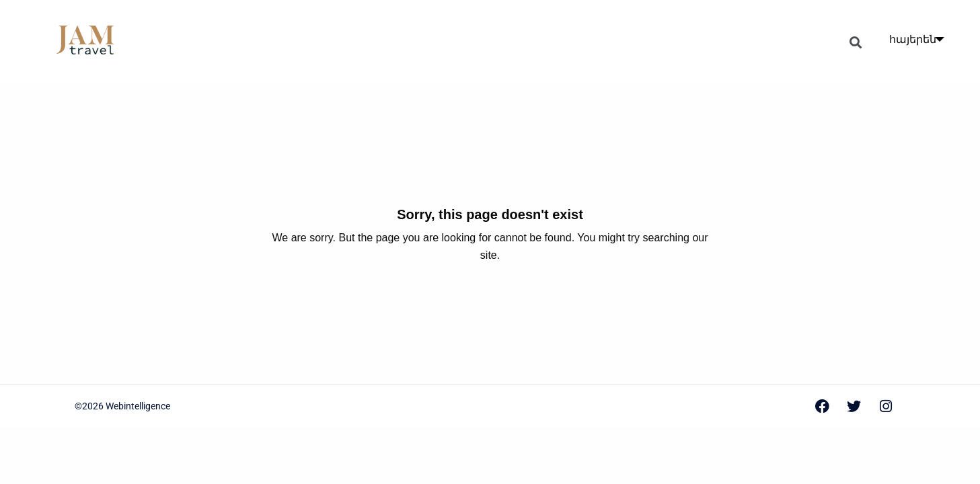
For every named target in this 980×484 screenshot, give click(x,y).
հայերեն (913, 39)
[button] (856, 42)
